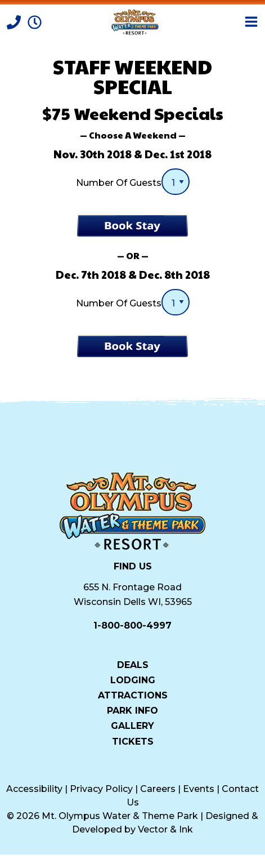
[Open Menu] (251, 22)
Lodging (133, 680)
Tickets (133, 741)
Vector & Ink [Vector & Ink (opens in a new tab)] (165, 829)
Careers (158, 789)
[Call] (15, 21)
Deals (133, 665)
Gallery (132, 725)
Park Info (132, 710)
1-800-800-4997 (132, 626)
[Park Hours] (35, 21)
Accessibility (34, 789)
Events (199, 789)
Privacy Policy (101, 789)
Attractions (133, 695)
